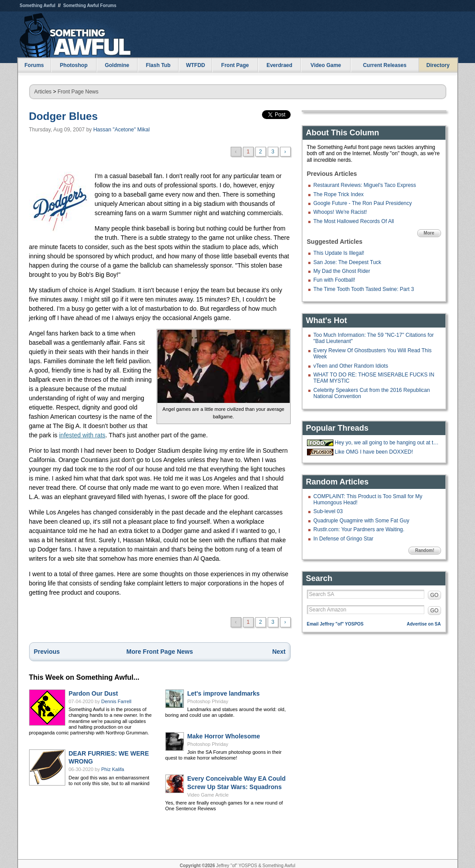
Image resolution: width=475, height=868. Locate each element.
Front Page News (78, 92)
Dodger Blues (64, 116)
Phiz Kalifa (113, 769)
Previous (47, 652)
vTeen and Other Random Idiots (351, 366)
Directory (438, 65)
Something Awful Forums (90, 6)
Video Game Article (208, 795)
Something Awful (38, 6)
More (429, 233)
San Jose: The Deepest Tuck (348, 262)
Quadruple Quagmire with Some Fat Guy (361, 521)
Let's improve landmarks (224, 693)
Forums (34, 65)
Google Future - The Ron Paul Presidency (363, 203)
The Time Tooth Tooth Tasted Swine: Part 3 (364, 289)
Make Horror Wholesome (224, 736)
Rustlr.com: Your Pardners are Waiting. (359, 529)
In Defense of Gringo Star (344, 539)
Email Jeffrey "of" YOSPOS (335, 624)
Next (279, 652)
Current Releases (385, 65)
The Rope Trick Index (339, 194)
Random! (425, 550)
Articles (43, 92)
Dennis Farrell (116, 701)
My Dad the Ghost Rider (342, 271)
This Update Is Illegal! (339, 253)
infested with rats (82, 435)
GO (435, 595)
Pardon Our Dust (94, 693)
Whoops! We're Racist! (340, 212)
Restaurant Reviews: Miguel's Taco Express (365, 185)
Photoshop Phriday (208, 701)
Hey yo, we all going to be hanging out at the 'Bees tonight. (387, 443)
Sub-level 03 (328, 511)
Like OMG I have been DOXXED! (374, 452)
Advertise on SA (424, 624)
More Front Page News (160, 652)
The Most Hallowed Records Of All (354, 221)
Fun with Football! (335, 280)
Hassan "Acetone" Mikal (121, 130)
